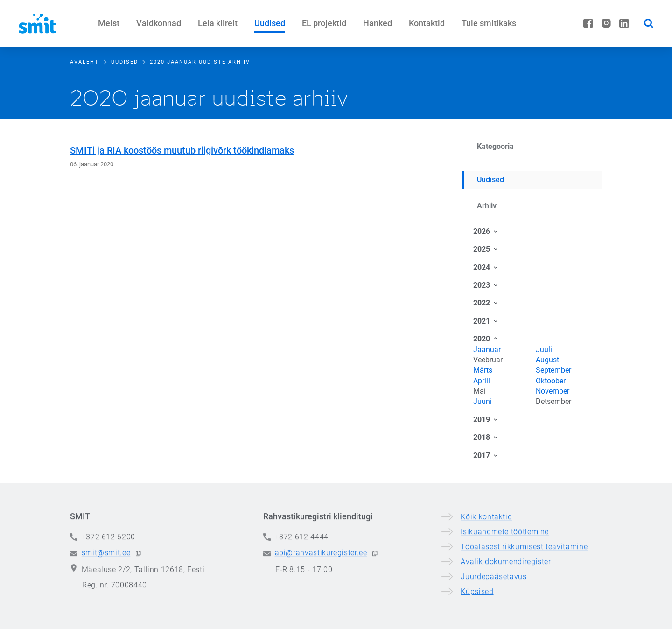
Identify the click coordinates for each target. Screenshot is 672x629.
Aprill (482, 381)
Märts (483, 370)
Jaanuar (487, 350)
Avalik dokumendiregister (506, 612)
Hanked (378, 23)
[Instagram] (606, 23)
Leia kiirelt (218, 23)
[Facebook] (588, 23)
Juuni (483, 401)
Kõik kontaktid (486, 567)
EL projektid (324, 23)
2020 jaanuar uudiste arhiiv (200, 62)
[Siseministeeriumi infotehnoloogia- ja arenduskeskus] (37, 23)
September (553, 370)
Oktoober (551, 381)
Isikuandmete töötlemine (505, 582)
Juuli (544, 350)
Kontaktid (427, 23)
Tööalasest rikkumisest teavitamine (524, 597)
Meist (109, 23)
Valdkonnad (159, 23)
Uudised (270, 23)
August (547, 360)
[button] (138, 604)
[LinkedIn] (624, 23)
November (553, 391)
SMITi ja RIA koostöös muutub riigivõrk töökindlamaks (182, 150)
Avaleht (84, 62)
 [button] (649, 23)
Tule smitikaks (489, 23)
